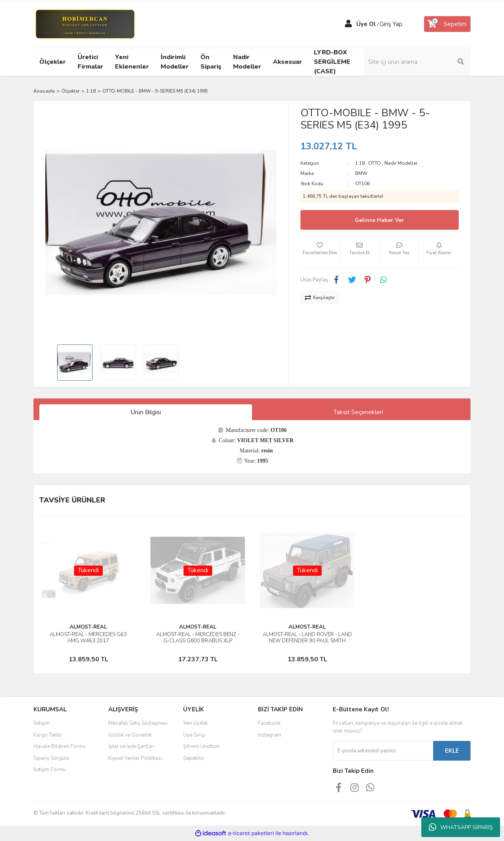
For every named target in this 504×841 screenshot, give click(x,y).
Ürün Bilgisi (146, 412)
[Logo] (85, 24)
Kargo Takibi (48, 735)
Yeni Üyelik (195, 723)
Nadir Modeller (401, 163)
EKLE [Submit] (452, 751)
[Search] (417, 62)
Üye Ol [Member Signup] (366, 24)
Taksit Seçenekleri (358, 412)
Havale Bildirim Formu (59, 746)
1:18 (360, 163)
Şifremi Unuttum (201, 746)
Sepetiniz (194, 758)
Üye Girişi (194, 735)
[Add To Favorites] (320, 252)
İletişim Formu (50, 770)
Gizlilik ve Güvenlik (130, 735)
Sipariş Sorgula (51, 758)
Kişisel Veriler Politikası (135, 758)
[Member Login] (348, 24)
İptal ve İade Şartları (131, 746)
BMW (361, 173)
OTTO (374, 163)
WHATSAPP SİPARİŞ (461, 827)
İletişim (42, 723)
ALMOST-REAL (88, 627)
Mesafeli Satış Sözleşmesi (138, 723)
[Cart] (447, 24)
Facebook (269, 723)
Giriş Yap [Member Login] (391, 24)
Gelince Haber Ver (379, 220)
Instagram (270, 735)
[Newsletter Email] (383, 751)
